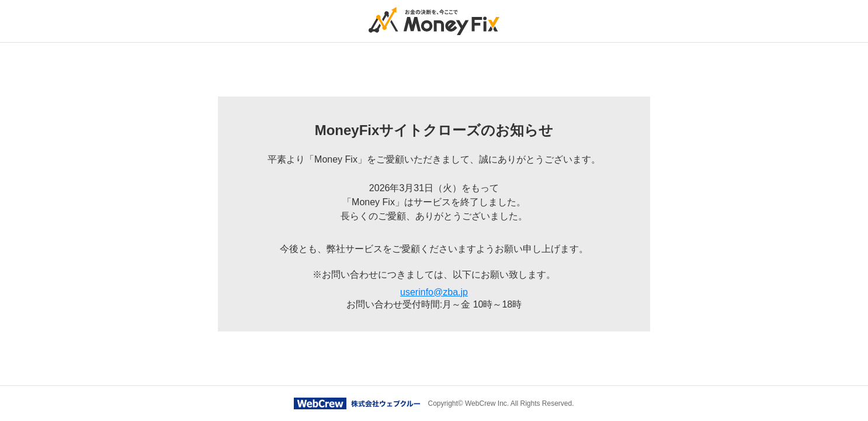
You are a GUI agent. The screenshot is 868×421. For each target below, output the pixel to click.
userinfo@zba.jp (434, 292)
